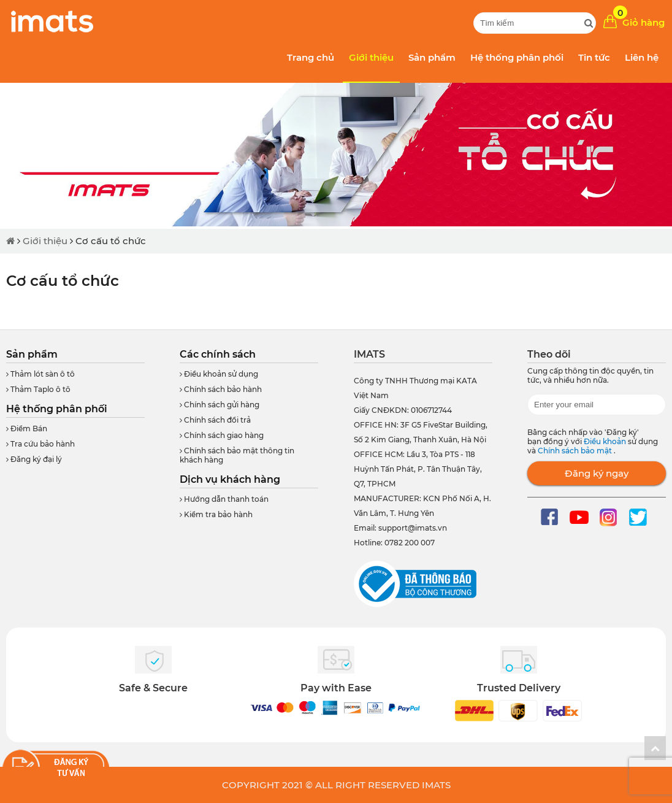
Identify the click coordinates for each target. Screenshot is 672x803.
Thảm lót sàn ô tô (40, 374)
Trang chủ (311, 57)
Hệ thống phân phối (517, 57)
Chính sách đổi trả (215, 420)
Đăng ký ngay (597, 473)
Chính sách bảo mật (576, 451)
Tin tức (594, 57)
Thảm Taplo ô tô (38, 389)
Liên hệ (642, 57)
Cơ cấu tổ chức (111, 241)
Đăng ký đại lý (34, 459)
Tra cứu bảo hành (40, 444)
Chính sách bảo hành (221, 389)
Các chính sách (218, 354)
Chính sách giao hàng (222, 435)
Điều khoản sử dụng (219, 374)
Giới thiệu (371, 57)
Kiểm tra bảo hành (216, 514)
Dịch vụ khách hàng (230, 479)
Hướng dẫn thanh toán (224, 499)
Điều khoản (606, 441)
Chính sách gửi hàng (220, 405)
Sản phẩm (432, 57)
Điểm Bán (27, 428)
